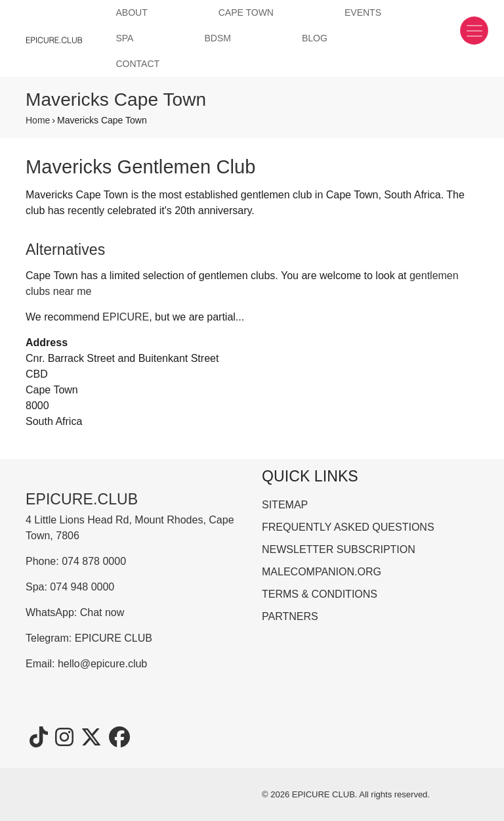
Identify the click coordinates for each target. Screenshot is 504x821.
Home (38, 120)
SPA (124, 38)
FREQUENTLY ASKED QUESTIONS (348, 527)
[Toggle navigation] (474, 31)
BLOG (315, 38)
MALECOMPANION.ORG (322, 572)
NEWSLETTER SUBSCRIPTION (339, 549)
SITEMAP (285, 505)
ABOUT (131, 12)
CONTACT (137, 64)
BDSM (217, 38)
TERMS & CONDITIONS (320, 594)
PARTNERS (290, 616)
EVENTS (363, 12)
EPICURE (126, 317)
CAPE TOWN (246, 12)
